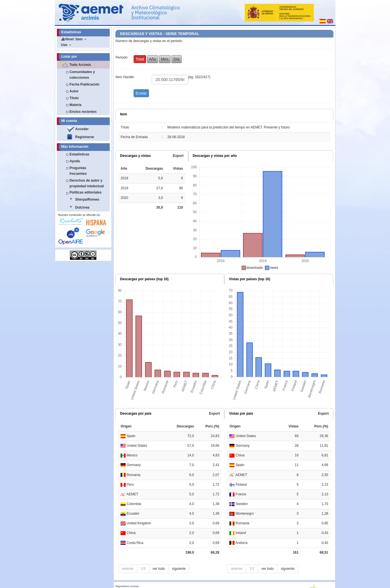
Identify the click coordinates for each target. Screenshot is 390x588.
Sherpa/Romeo (87, 200)
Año (153, 59)
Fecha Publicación (85, 84)
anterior (128, 569)
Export (178, 156)
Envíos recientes (83, 112)
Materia (76, 105)
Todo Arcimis (80, 65)
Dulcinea (82, 207)
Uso (66, 45)
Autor (74, 91)
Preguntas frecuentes (78, 171)
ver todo (159, 569)
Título (74, 98)
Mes (165, 59)
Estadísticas (80, 154)
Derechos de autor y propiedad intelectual (87, 183)
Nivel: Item (74, 39)
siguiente (179, 569)
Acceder (82, 129)
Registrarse (85, 137)
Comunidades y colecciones (82, 75)
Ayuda (75, 161)
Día (177, 59)
